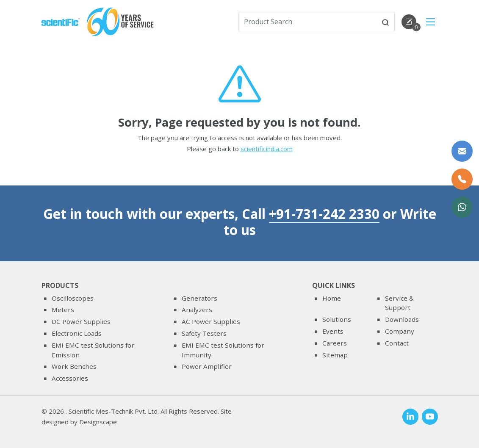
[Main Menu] (431, 22)
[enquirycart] (409, 22)
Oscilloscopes (73, 298)
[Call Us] (462, 179)
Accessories (70, 378)
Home (332, 298)
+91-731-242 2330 (324, 214)
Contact (397, 343)
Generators (199, 298)
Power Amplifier (207, 366)
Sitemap (335, 355)
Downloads (402, 319)
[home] (61, 21)
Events (333, 331)
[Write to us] (462, 151)
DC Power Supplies (81, 321)
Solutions (337, 319)
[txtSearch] (308, 22)
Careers (335, 343)
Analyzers (197, 310)
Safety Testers (204, 333)
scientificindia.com (267, 149)
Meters (63, 310)
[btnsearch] (385, 22)
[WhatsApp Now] (462, 207)
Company (400, 331)
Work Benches (74, 366)
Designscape (98, 422)
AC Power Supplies (211, 321)
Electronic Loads (77, 333)
